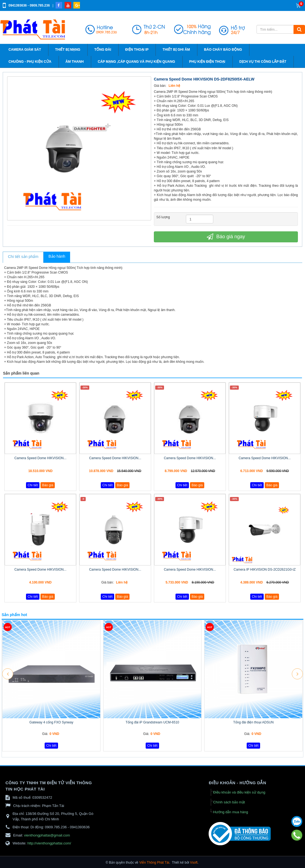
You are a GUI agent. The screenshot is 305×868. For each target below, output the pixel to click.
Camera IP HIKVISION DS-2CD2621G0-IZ (265, 570)
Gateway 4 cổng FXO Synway (51, 722)
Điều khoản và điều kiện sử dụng (239, 792)
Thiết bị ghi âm (176, 50)
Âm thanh (75, 62)
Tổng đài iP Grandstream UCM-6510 (152, 722)
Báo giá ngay (226, 237)
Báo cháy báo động (223, 50)
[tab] (23, 257)
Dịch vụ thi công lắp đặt (263, 62)
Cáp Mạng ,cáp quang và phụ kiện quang (136, 62)
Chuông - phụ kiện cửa (30, 62)
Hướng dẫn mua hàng (231, 812)
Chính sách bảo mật (229, 802)
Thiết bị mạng (68, 50)
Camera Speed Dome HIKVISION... (40, 458)
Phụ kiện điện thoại (207, 62)
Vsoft (194, 863)
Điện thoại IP (137, 50)
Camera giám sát (25, 50)
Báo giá (48, 485)
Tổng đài (103, 50)
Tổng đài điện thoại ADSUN (254, 722)
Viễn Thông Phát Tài (154, 863)
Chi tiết (33, 485)
